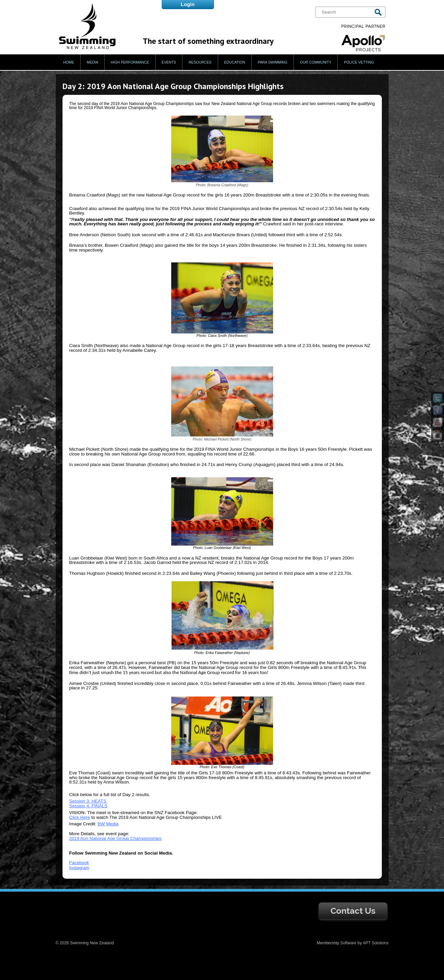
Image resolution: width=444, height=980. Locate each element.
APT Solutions (376, 943)
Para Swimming (273, 62)
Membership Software (336, 943)
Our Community (316, 62)
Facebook (79, 863)
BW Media (108, 824)
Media (92, 62)
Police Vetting (359, 62)
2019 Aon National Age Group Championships (116, 838)
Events (169, 62)
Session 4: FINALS (88, 806)
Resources (200, 62)
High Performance (130, 62)
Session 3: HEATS (88, 801)
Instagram (79, 868)
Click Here (80, 817)
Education (235, 62)
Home (69, 62)
